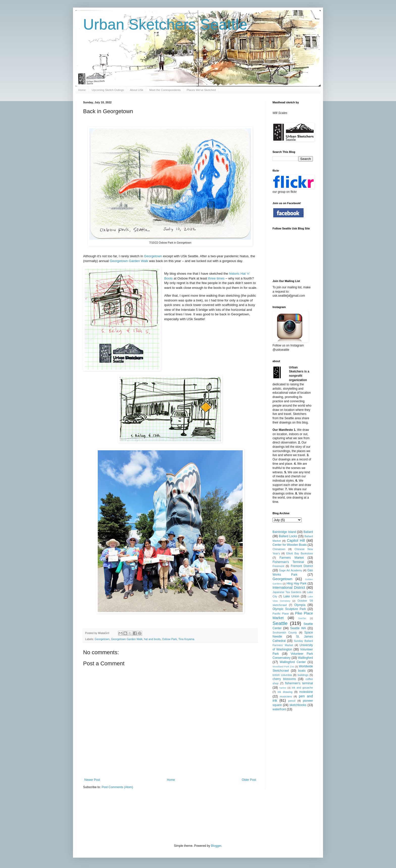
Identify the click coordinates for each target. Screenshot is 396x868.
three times (216, 278)
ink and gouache (302, 688)
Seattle (280, 623)
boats (302, 671)
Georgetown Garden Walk (129, 261)
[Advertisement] (175, 816)
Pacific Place (281, 614)
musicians (286, 696)
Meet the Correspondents (165, 90)
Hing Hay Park (297, 583)
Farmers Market (292, 558)
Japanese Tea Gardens (287, 592)
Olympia (300, 605)
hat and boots (152, 639)
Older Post (249, 780)
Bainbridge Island (284, 532)
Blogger (216, 846)
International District (289, 588)
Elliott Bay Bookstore (300, 553)
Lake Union (291, 596)
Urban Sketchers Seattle (165, 24)
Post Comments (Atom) (117, 787)
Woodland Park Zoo (283, 666)
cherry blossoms (284, 679)
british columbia (282, 675)
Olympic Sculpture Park (289, 609)
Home (82, 90)
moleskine (306, 692)
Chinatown (279, 549)
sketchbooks (298, 705)
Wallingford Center (293, 662)
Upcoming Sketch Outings (108, 90)
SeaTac (302, 618)
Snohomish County (285, 632)
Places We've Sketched (201, 90)
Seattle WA (298, 628)
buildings (303, 675)
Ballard (308, 532)
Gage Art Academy (291, 570)
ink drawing (285, 692)
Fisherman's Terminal (288, 562)
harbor (283, 688)
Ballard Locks (288, 536)
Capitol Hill (296, 541)
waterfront (279, 709)
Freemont (278, 566)
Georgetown (154, 256)
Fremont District (302, 566)
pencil (292, 701)
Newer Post (92, 780)
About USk (137, 90)
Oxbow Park (170, 639)
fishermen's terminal (299, 683)
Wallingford (305, 658)
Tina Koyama (186, 639)
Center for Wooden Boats (290, 545)
